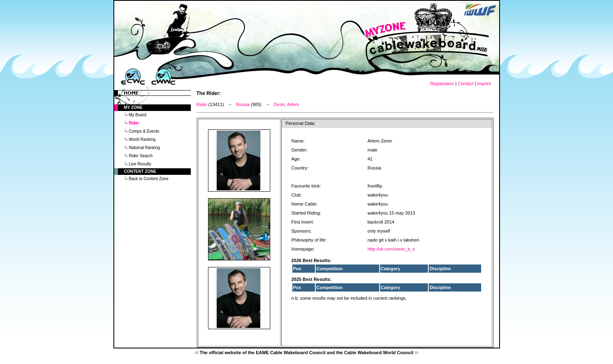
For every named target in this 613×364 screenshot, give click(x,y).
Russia (243, 104)
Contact (466, 84)
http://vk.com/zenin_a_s (391, 249)
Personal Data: (301, 123)
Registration (442, 84)
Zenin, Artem (286, 104)
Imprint (484, 84)
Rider (202, 104)
